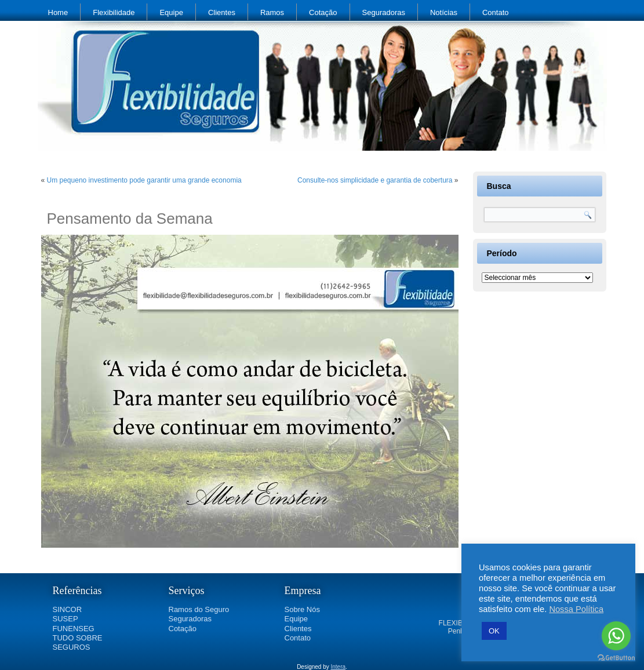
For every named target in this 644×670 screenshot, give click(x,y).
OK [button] (494, 631)
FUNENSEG (74, 629)
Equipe (171, 12)
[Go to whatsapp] (616, 636)
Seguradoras (384, 12)
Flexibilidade (114, 12)
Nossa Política (576, 609)
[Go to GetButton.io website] (616, 658)
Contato (496, 12)
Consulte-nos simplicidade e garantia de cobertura (375, 180)
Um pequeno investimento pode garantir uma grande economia (144, 180)
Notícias (444, 12)
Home (58, 12)
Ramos (272, 12)
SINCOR (68, 609)
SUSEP (66, 619)
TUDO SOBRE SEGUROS (78, 642)
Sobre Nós (302, 609)
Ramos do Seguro (199, 609)
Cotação (323, 12)
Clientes (222, 12)
